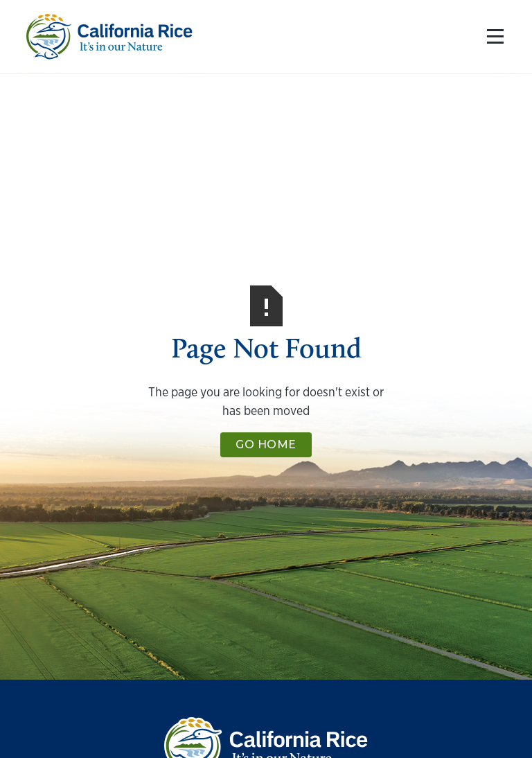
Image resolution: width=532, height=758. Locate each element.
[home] (109, 37)
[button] (492, 37)
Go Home (266, 444)
